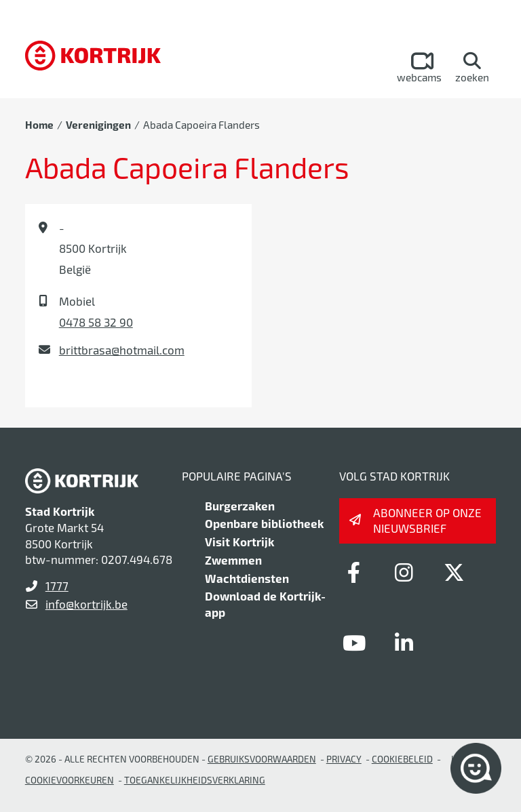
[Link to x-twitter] (455, 572)
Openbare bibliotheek (264, 523)
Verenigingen (98, 125)
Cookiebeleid (402, 759)
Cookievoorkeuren (70, 780)
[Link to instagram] (404, 572)
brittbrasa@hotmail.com (122, 350)
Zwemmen (233, 560)
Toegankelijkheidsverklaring (195, 780)
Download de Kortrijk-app (265, 604)
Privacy (344, 759)
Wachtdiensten (247, 578)
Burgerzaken (240, 506)
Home (39, 125)
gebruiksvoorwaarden (262, 759)
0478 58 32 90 (96, 322)
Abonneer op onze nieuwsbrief (427, 521)
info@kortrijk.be (86, 604)
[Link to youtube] (354, 643)
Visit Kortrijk (239, 542)
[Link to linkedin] (404, 643)
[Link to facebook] (354, 572)
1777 (57, 586)
